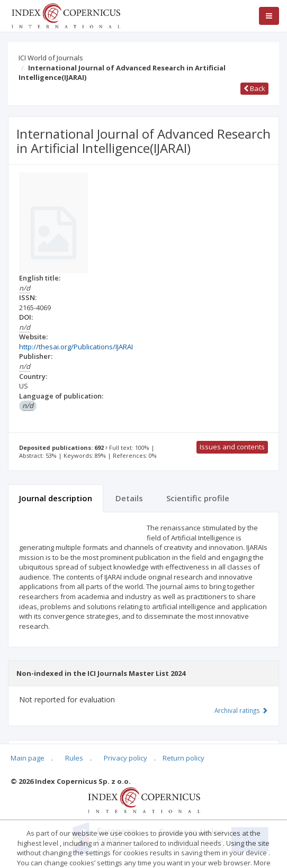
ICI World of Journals (51, 58)
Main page (28, 758)
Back (254, 88)
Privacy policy (125, 758)
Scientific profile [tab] (198, 498)
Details (129, 498)
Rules (74, 758)
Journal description (56, 498)
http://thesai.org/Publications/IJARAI (76, 347)
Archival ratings (241, 710)
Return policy (183, 758)
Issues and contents (232, 447)
